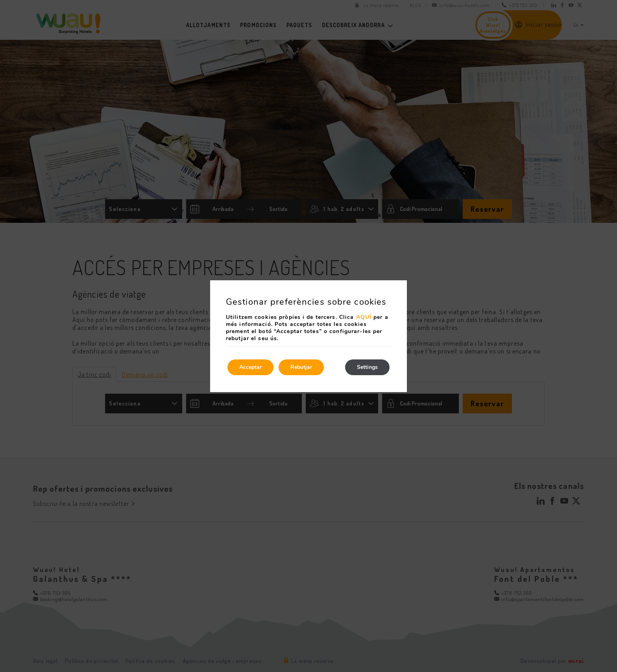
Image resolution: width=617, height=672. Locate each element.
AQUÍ (364, 317)
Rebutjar (301, 367)
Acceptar (250, 367)
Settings (367, 367)
